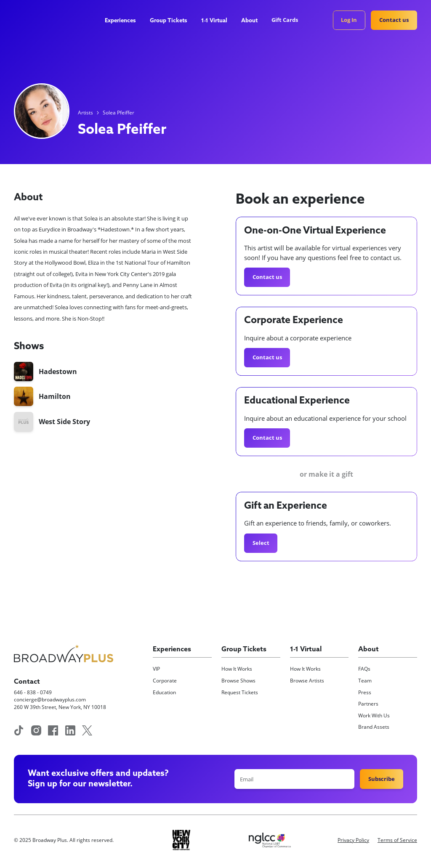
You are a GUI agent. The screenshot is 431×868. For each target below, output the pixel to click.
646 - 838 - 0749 (33, 692)
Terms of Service (397, 840)
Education (164, 692)
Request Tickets (240, 692)
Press (365, 692)
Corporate (165, 681)
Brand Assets (374, 727)
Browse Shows (238, 681)
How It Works (237, 669)
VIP (156, 669)
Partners (368, 704)
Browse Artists (307, 681)
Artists (85, 113)
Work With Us (374, 715)
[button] (123, 21)
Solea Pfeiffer (118, 113)
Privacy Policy (353, 840)
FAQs (364, 669)
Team (365, 681)
